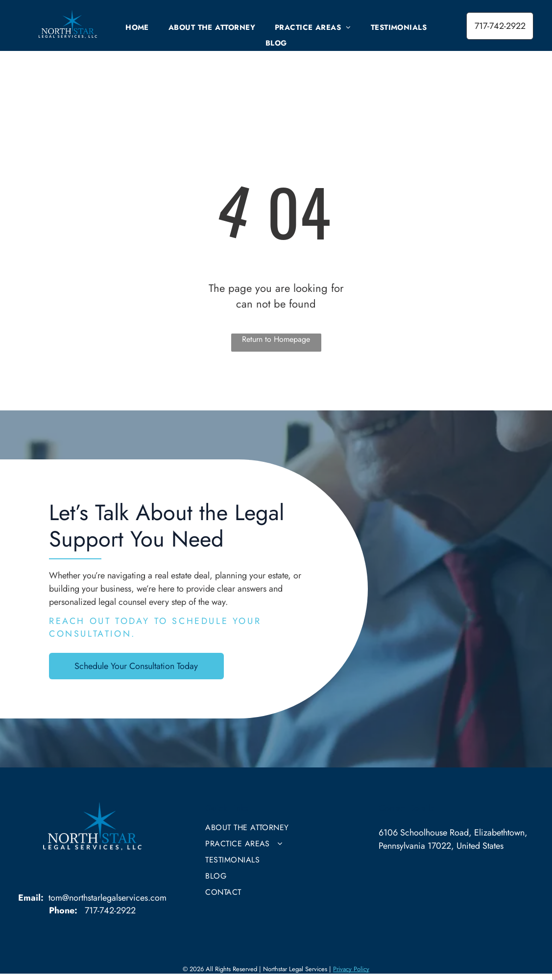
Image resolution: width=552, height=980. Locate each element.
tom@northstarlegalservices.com (108, 898)
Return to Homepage (276, 339)
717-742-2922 (110, 910)
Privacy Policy (351, 969)
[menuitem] (137, 27)
